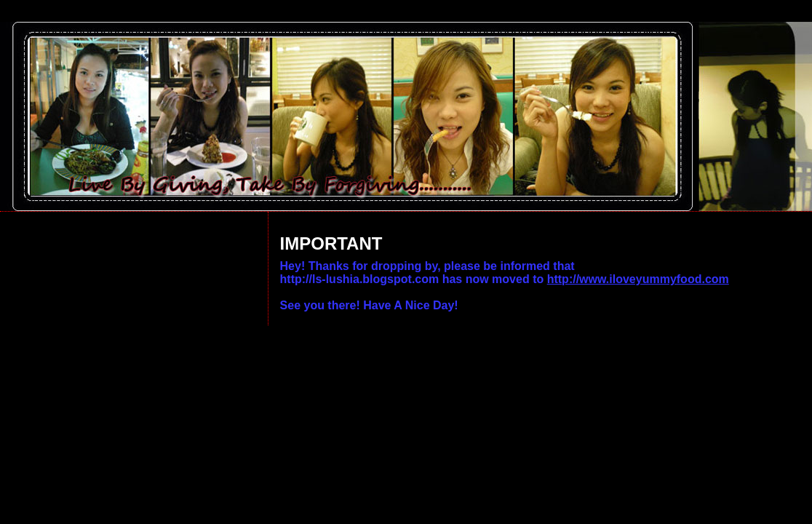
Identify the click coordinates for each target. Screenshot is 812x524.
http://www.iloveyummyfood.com (638, 279)
